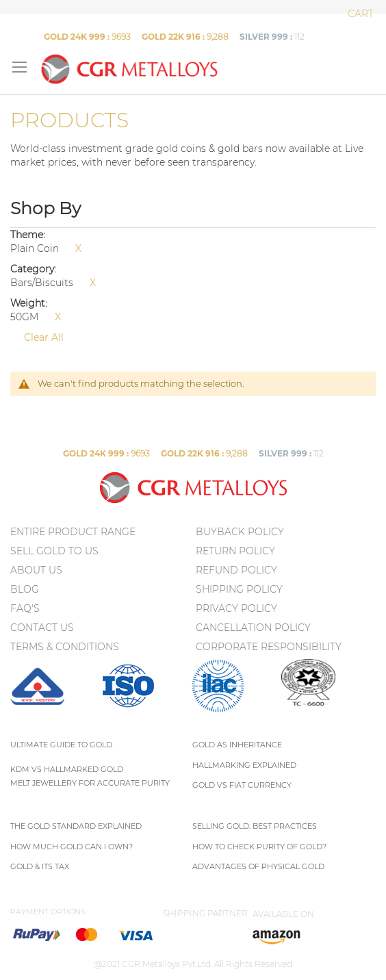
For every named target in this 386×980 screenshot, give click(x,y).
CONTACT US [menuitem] (42, 628)
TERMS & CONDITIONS (65, 647)
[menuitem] (37, 710)
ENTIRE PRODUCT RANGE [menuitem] (73, 532)
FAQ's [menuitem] (25, 608)
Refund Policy (236, 570)
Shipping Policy (239, 589)
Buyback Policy (240, 532)
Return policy (235, 551)
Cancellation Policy (253, 628)
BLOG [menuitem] (25, 589)
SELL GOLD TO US (54, 551)
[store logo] (129, 69)
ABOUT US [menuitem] (36, 570)
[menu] (102, 592)
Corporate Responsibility (269, 647)
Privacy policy (236, 608)
